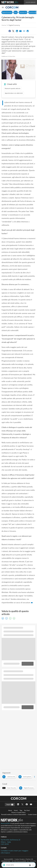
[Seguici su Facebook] (27, 805)
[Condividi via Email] (21, 31)
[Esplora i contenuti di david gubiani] (26, 776)
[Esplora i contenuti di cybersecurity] (10, 776)
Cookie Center (32, 814)
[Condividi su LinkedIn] (17, 31)
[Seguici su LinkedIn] (18, 805)
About (10, 810)
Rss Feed (27, 810)
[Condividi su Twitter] (13, 31)
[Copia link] (24, 31)
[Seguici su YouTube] (31, 805)
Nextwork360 (5, 823)
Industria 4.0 (23, 12)
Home (4, 25)
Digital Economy (7, 12)
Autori (16, 810)
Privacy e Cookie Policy (19, 812)
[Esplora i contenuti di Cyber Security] (10, 787)
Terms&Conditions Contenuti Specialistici (14, 814)
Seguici (10, 805)
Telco (16, 12)
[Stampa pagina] (28, 31)
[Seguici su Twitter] (22, 805)
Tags (21, 810)
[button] (3, 7)
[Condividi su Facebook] (10, 31)
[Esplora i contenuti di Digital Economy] (27, 787)
